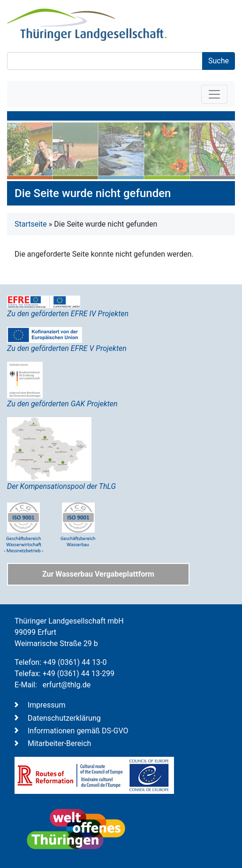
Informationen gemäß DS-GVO (78, 731)
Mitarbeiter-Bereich (59, 743)
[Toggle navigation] (214, 94)
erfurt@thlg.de (67, 685)
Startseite (31, 224)
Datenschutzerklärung (64, 718)
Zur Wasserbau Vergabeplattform (98, 574)
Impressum (47, 705)
